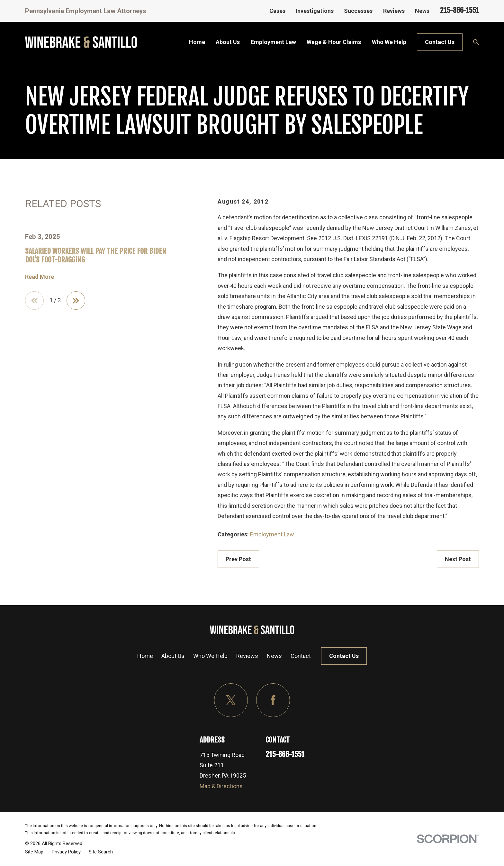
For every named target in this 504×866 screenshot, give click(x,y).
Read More (40, 277)
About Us (173, 656)
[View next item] (76, 301)
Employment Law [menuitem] (273, 42)
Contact (301, 656)
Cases (277, 11)
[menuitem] (34, 852)
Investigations (315, 11)
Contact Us (440, 42)
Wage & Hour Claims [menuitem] (334, 42)
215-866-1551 (459, 10)
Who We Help (210, 656)
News (422, 11)
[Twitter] (231, 700)
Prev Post (238, 559)
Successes (358, 11)
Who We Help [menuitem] (389, 42)
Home (145, 656)
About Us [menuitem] (228, 42)
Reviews (394, 11)
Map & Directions (221, 786)
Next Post (458, 559)
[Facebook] (273, 700)
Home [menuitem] (197, 42)
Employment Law (272, 534)
